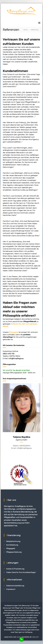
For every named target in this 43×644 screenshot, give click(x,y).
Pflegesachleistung (14, 552)
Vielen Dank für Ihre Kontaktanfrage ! (21, 572)
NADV (19, 637)
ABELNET (35, 637)
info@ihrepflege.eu (16, 359)
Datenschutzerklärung (15, 586)
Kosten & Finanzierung (15, 569)
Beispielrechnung (13, 541)
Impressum (11, 589)
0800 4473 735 (9, 354)
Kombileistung (12, 545)
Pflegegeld (11, 548)
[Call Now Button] (21, 639)
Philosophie (14, 332)
